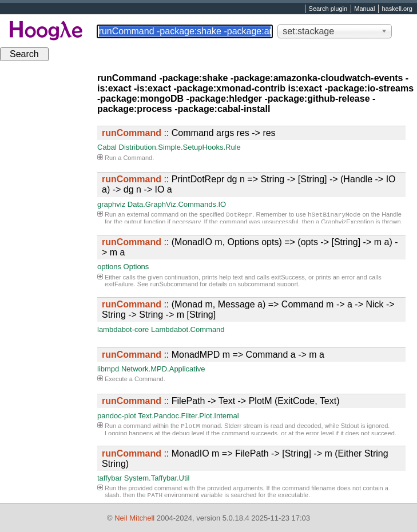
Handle (392, 215)
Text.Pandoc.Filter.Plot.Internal (188, 416)
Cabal (107, 147)
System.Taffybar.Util (157, 478)
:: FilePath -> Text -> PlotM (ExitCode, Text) (221, 401)
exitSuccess (288, 277)
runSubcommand (174, 284)
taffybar (110, 478)
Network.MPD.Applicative (163, 369)
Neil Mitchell (134, 518)
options (109, 267)
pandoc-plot (117, 416)
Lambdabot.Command (188, 329)
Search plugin (328, 9)
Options (136, 267)
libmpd (108, 369)
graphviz (111, 204)
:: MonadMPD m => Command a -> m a (213, 355)
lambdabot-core (123, 329)
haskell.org (397, 9)
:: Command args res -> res (189, 133)
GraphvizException (347, 223)
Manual (364, 9)
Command (138, 158)
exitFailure (119, 284)
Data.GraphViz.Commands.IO (177, 204)
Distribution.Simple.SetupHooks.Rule (180, 147)
